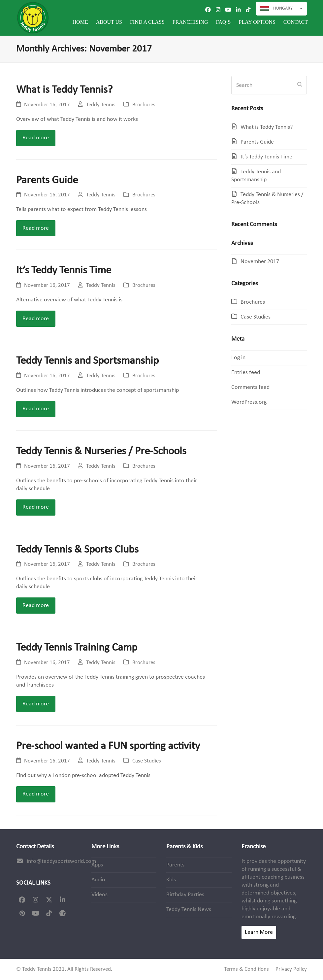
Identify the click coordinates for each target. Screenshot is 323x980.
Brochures (144, 105)
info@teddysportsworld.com (61, 861)
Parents (175, 865)
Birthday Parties (185, 895)
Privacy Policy (291, 969)
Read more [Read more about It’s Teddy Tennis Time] (36, 319)
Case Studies (147, 761)
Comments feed (250, 387)
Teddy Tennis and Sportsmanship (87, 361)
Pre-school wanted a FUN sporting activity (108, 746)
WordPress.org (249, 402)
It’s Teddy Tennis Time (64, 270)
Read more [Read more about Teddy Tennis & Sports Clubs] (36, 606)
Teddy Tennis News (189, 910)
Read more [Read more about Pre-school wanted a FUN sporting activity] (36, 794)
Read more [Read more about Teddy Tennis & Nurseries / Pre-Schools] (36, 507)
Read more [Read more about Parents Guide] (36, 228)
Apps (97, 865)
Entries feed (246, 372)
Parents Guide (47, 180)
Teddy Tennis (101, 105)
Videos (99, 895)
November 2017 (260, 262)
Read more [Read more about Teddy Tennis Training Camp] (36, 704)
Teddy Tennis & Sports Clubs (77, 550)
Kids (171, 880)
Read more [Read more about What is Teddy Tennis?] (36, 138)
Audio (98, 880)
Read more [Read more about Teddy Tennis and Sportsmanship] (36, 409)
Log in (238, 358)
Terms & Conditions (246, 969)
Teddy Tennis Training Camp (77, 648)
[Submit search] (300, 85)
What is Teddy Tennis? (64, 90)
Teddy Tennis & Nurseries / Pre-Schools (101, 451)
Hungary (288, 9)
